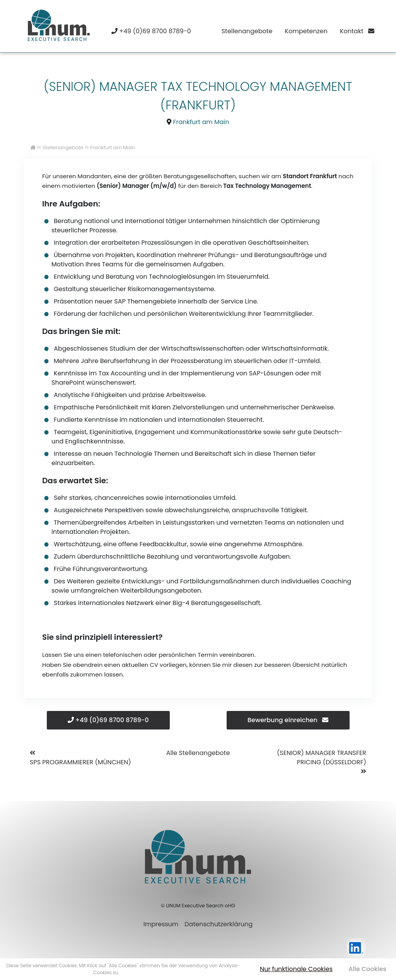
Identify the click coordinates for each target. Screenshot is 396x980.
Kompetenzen (306, 31)
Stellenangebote (247, 31)
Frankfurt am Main (201, 122)
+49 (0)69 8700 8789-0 (108, 720)
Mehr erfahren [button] (137, 972)
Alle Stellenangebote (198, 753)
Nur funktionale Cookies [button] (296, 969)
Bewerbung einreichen (288, 720)
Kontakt (357, 31)
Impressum (161, 924)
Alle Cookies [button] (367, 969)
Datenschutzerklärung (218, 924)
